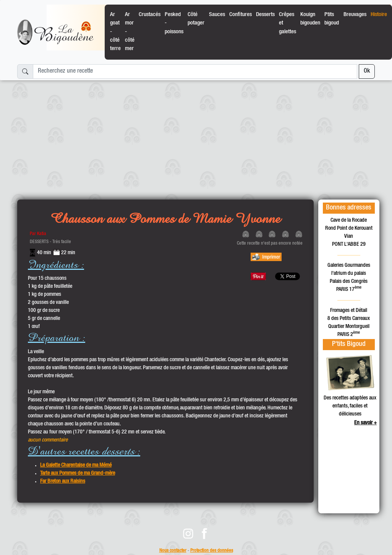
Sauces (217, 15)
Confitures (241, 15)
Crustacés (150, 15)
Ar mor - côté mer (130, 32)
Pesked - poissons (174, 23)
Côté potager (196, 19)
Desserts (265, 15)
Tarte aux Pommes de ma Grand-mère (78, 474)
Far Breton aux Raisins (63, 482)
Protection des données (212, 551)
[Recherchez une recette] (195, 71)
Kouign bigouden (310, 19)
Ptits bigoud (332, 19)
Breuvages (355, 15)
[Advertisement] (196, 137)
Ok (367, 71)
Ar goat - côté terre (115, 32)
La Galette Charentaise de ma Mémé (76, 466)
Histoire (379, 15)
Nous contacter (173, 551)
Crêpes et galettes (288, 23)
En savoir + (365, 423)
